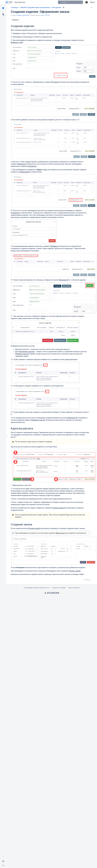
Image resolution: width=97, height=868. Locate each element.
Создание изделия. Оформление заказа (40, 12)
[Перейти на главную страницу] (9, 2)
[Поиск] (60, 2)
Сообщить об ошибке (59, 588)
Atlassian (52, 593)
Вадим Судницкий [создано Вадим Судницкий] (23, 15)
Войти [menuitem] (92, 2)
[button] (3, 2)
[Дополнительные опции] (91, 7)
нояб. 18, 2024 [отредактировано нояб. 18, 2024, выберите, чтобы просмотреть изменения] (45, 15)
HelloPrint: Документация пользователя (35, 7)
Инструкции (57, 7)
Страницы (15, 7)
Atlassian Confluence (40, 588)
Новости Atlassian (74, 588)
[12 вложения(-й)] (64, 7)
